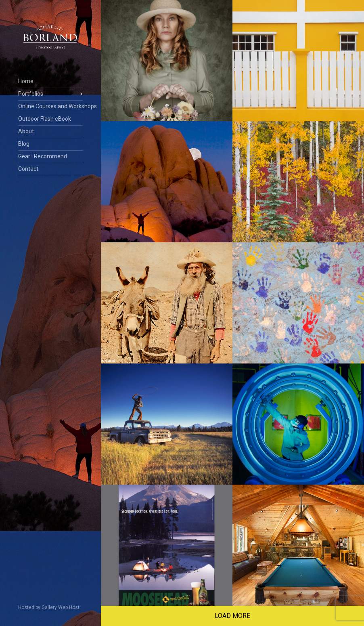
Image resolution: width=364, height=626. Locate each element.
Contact (28, 169)
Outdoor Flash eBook (45, 119)
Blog (24, 144)
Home (26, 81)
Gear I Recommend (43, 156)
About (26, 131)
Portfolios (31, 94)
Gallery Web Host (61, 607)
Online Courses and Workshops (50, 106)
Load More (232, 616)
